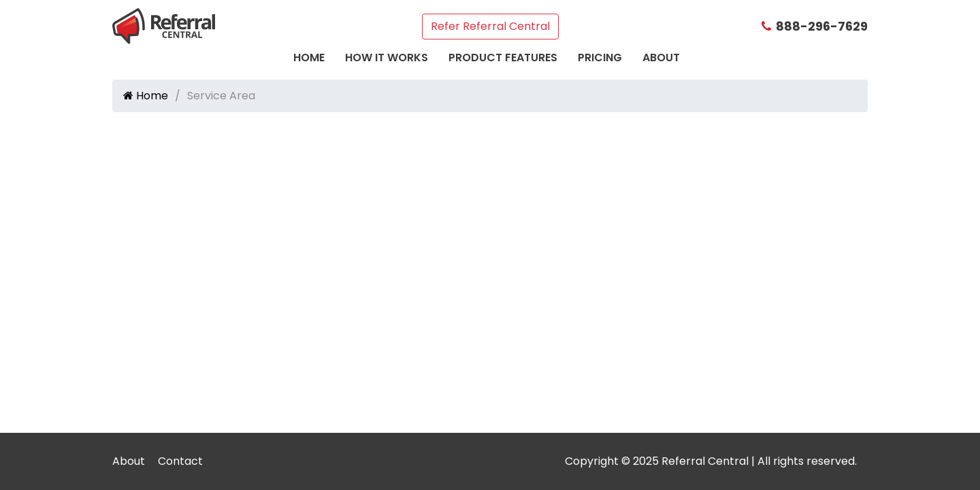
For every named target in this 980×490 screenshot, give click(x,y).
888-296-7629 (815, 26)
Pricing (600, 58)
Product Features (503, 58)
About (661, 58)
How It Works (387, 58)
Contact (180, 461)
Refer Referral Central (490, 26)
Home (309, 58)
